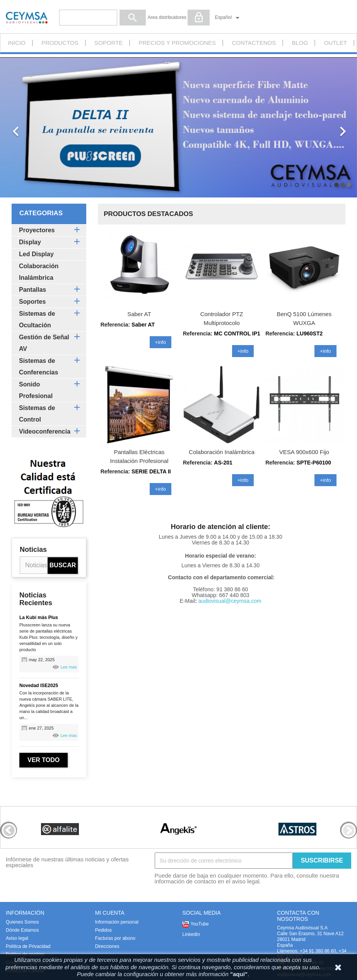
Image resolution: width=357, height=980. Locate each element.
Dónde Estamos (22, 930)
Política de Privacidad (28, 946)
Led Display (36, 254)
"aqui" (239, 974)
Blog (300, 43)
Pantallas (32, 290)
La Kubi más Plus (39, 618)
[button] (27, 128)
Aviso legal (17, 938)
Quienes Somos (22, 922)
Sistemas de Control (37, 414)
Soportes (32, 302)
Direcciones (107, 946)
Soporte (108, 43)
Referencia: (198, 334)
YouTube (200, 924)
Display (30, 242)
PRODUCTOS (60, 43)
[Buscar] (88, 18)
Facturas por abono (115, 938)
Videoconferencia (45, 431)
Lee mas (68, 667)
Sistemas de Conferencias (38, 367)
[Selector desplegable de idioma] (229, 18)
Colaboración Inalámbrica (39, 272)
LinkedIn (191, 934)
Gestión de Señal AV (44, 343)
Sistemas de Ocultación (37, 319)
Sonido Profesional (36, 390)
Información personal (117, 922)
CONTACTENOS (254, 43)
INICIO (17, 43)
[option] (178, 128)
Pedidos (103, 930)
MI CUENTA (110, 913)
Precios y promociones (178, 43)
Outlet (336, 43)
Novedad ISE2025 (39, 686)
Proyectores (37, 230)
